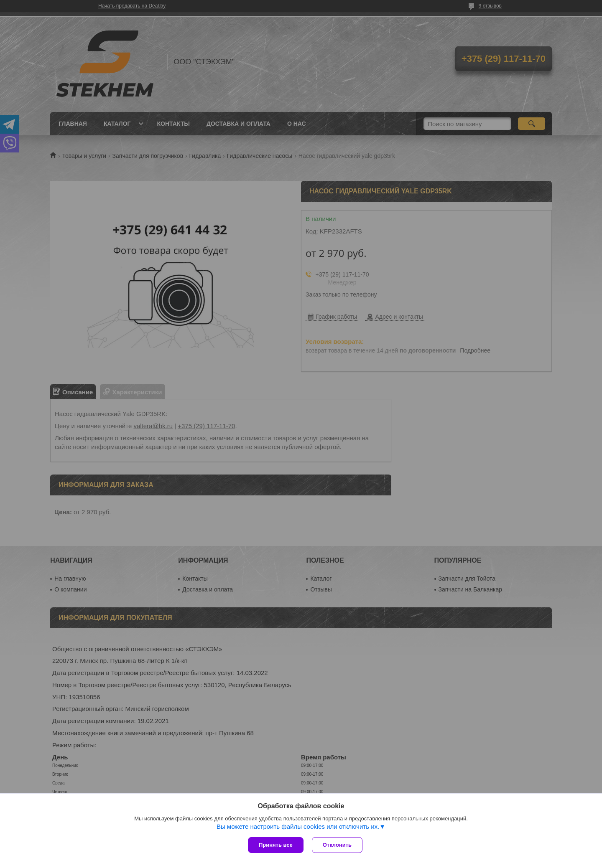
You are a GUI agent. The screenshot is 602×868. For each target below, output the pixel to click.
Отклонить (337, 845)
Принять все (276, 845)
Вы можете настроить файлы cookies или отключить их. (298, 826)
